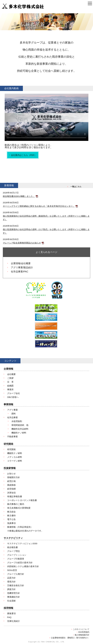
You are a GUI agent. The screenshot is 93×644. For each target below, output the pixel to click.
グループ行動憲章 (16, 559)
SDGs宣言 (12, 570)
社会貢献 (11, 601)
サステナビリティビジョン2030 (22, 543)
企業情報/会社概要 (21, 263)
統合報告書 (12, 547)
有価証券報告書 (15, 496)
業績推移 (11, 485)
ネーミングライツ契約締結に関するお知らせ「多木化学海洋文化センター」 (39, 206)
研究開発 (8, 444)
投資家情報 (10, 468)
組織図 (10, 386)
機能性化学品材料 (20, 429)
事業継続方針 (14, 597)
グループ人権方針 (16, 574)
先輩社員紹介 (14, 621)
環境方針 (11, 582)
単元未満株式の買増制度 (19, 508)
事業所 (10, 389)
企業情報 (8, 369)
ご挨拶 (10, 378)
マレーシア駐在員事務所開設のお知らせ (22, 243)
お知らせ (11, 474)
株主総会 (11, 512)
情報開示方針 (14, 477)
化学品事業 (12, 417)
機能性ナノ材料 (19, 433)
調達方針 (11, 589)
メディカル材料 (15, 457)
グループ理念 (14, 551)
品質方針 (11, 578)
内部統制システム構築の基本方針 (23, 566)
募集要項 (11, 613)
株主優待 (11, 515)
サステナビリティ (13, 538)
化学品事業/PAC (20, 272)
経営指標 (11, 489)
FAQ (9, 617)
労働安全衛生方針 (16, 585)
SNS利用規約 (84, 632)
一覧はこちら (76, 187)
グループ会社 (14, 393)
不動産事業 (12, 437)
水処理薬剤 (17, 421)
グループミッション (17, 555)
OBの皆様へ (13, 397)
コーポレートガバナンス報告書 (22, 500)
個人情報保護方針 (82, 635)
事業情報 (8, 404)
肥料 (14, 414)
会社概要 (11, 374)
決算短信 (11, 493)
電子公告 (11, 519)
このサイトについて (81, 629)
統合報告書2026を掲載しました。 (19, 196)
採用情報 (8, 608)
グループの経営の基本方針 (20, 563)
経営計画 (11, 481)
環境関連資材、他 (20, 425)
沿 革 (10, 382)
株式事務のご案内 (16, 504)
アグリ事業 (12, 410)
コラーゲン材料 (15, 461)
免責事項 (11, 523)
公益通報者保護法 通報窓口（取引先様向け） (70, 638)
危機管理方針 (14, 593)
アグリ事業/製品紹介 (22, 268)
